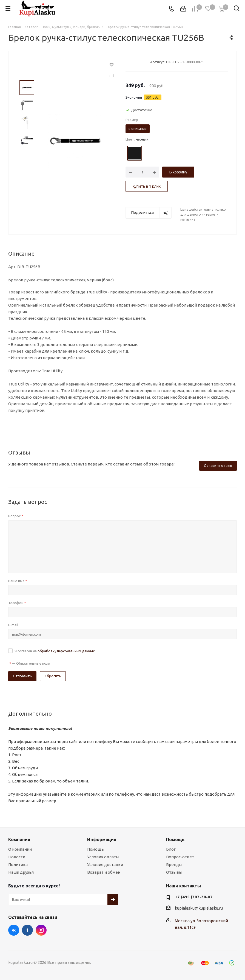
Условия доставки (105, 865)
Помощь (96, 849)
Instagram (41, 930)
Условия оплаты (103, 857)
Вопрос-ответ (180, 857)
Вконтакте (14, 930)
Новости (17, 857)
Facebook (27, 930)
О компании (20, 849)
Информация (102, 839)
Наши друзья (21, 872)
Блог (171, 849)
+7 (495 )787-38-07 (194, 897)
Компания (19, 839)
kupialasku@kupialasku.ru (199, 908)
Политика (18, 865)
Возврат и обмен (104, 872)
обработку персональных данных (66, 651)
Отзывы (174, 872)
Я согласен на (55, 651)
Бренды (174, 865)
